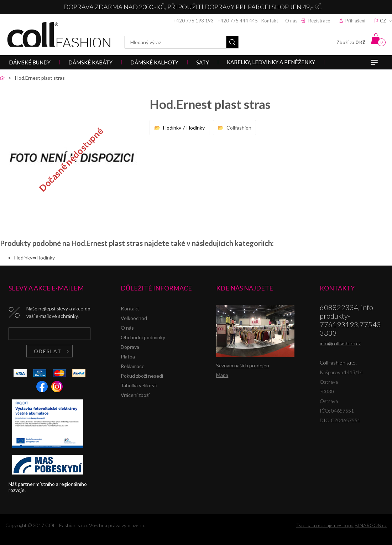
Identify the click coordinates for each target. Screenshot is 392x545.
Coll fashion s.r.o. (59, 34)
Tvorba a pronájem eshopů (325, 525)
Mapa (222, 375)
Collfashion (239, 128)
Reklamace (133, 366)
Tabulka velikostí (139, 385)
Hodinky (172, 128)
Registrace (319, 21)
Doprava (130, 347)
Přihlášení (355, 21)
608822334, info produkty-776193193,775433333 (350, 320)
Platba (128, 357)
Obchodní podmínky (143, 337)
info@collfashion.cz (340, 343)
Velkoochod (134, 318)
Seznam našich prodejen (243, 365)
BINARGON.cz (371, 525)
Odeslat (48, 351)
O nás (291, 21)
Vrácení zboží (135, 395)
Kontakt (270, 21)
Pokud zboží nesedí (142, 376)
